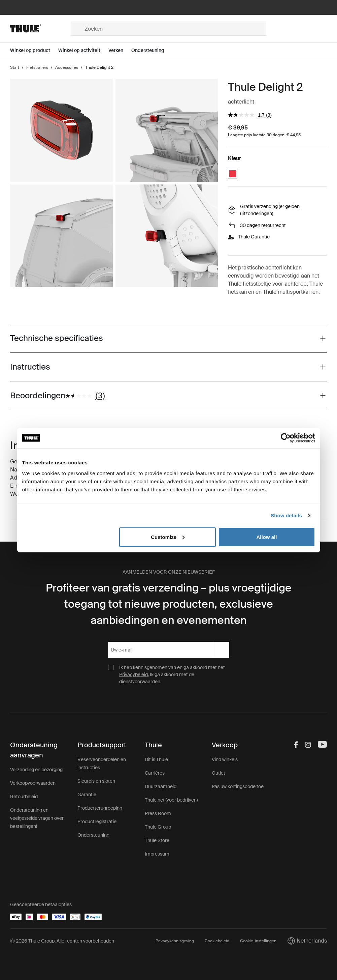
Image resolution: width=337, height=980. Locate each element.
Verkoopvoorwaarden (33, 783)
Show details (286, 515)
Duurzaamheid (161, 786)
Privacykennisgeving (175, 941)
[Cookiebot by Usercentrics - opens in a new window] (286, 438)
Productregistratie (97, 822)
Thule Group (158, 827)
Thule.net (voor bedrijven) (171, 800)
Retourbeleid (24, 797)
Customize (168, 537)
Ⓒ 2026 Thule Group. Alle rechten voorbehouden (62, 941)
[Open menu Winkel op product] (34, 50)
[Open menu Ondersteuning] (152, 50)
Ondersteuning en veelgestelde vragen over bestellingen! (37, 818)
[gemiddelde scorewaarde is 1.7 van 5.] (247, 115)
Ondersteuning (93, 835)
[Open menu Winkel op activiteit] (83, 50)
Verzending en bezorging (36, 770)
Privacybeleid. (134, 674)
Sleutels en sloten (96, 781)
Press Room (158, 813)
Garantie (87, 795)
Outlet (218, 773)
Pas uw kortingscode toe (238, 786)
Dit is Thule (156, 759)
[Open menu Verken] (120, 50)
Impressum (157, 854)
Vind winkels (225, 759)
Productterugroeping (100, 808)
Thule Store (157, 840)
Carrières (155, 773)
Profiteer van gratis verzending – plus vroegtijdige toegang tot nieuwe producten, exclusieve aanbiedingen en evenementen (169, 604)
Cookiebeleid (217, 941)
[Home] (40, 29)
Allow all (267, 537)
